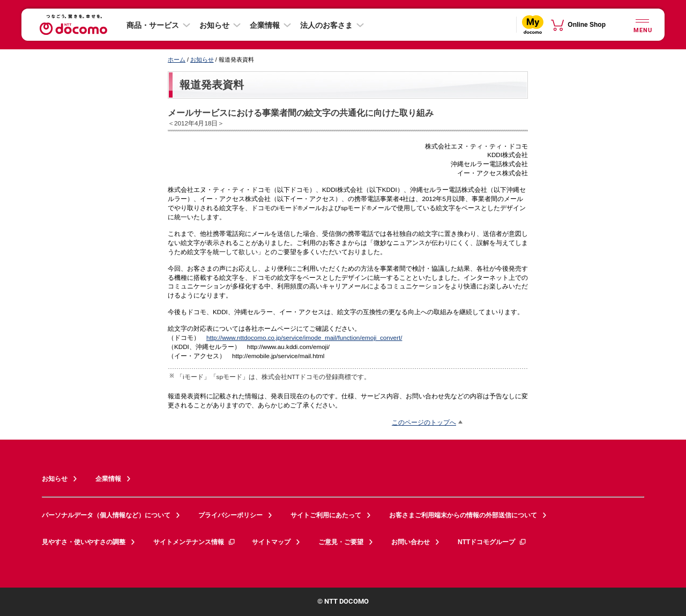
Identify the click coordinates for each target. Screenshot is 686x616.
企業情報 (265, 25)
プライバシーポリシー (230, 515)
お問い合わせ (411, 542)
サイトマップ (271, 542)
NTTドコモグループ (492, 542)
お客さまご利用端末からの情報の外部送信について (463, 515)
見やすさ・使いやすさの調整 (84, 542)
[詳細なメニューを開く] (642, 24)
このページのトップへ (424, 422)
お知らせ (214, 25)
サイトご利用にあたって (326, 515)
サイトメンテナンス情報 (195, 542)
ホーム (177, 60)
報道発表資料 (212, 85)
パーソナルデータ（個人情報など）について (106, 515)
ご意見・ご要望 (341, 542)
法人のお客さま (326, 25)
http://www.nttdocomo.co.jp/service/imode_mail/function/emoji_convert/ (304, 337)
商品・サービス (153, 25)
